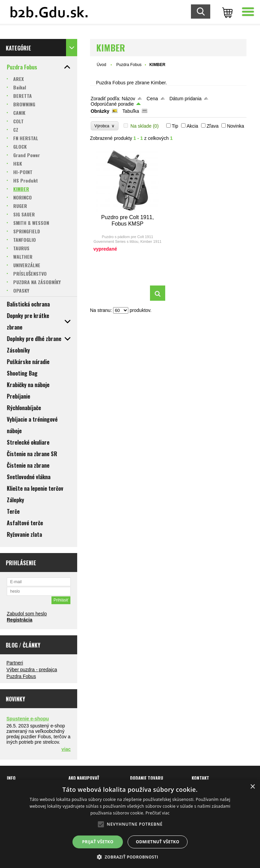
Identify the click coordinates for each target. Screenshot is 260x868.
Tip (175, 126)
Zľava (212, 126)
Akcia (192, 126)
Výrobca (105, 126)
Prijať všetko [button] (98, 842)
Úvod (102, 65)
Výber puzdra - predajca (32, 670)
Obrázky (100, 111)
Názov (129, 99)
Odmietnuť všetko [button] (157, 842)
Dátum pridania (185, 99)
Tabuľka (131, 111)
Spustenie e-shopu (28, 719)
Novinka (235, 126)
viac (66, 749)
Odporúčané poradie (112, 104)
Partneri (15, 663)
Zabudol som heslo (27, 614)
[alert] (130, 824)
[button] (130, 857)
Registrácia (19, 620)
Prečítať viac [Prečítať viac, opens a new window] (158, 813)
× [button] (252, 787)
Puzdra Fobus (21, 676)
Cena (152, 99)
